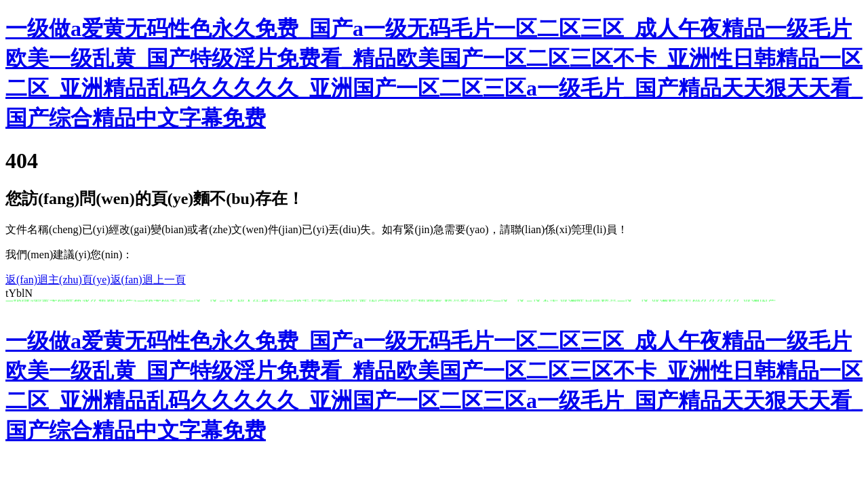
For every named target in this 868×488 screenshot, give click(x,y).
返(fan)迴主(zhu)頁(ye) (58, 280)
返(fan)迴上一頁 (148, 280)
